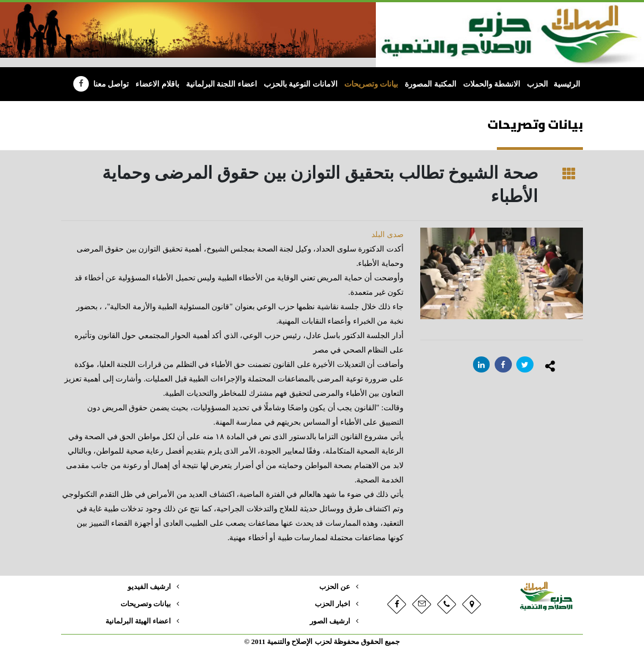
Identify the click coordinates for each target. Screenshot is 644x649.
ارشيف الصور (330, 621)
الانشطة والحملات (492, 84)
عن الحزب (335, 587)
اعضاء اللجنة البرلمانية (222, 84)
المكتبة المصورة (431, 84)
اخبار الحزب (333, 604)
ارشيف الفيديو (149, 587)
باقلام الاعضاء (157, 84)
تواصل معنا (111, 84)
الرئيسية (567, 84)
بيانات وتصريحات (371, 84)
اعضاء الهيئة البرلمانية (138, 621)
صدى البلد (388, 235)
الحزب (537, 84)
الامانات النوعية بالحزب (301, 84)
